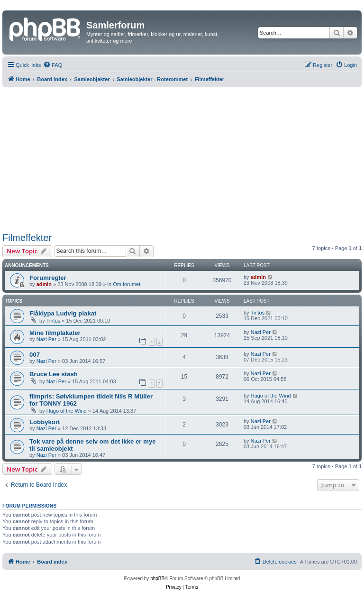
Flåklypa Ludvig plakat (63, 313)
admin (44, 284)
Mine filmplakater (55, 333)
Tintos (54, 321)
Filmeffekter (27, 238)
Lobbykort (45, 422)
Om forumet (127, 284)
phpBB (157, 579)
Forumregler (48, 278)
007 (35, 355)
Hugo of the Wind (67, 411)
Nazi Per (46, 339)
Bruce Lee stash (54, 374)
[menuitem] (53, 65)
